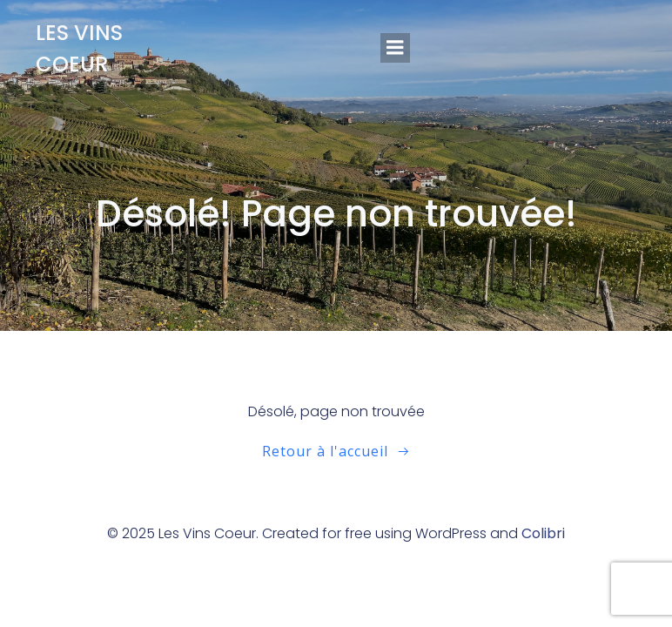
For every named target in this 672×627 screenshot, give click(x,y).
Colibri (543, 533)
